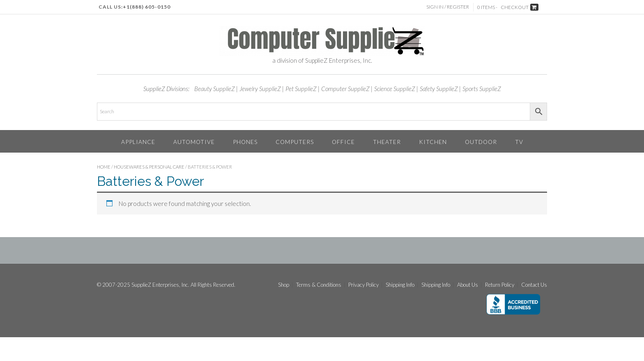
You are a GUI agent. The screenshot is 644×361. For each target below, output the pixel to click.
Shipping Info (400, 285)
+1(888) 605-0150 (147, 7)
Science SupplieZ (395, 89)
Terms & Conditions (319, 285)
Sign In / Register (448, 7)
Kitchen (433, 142)
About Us (468, 285)
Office (343, 142)
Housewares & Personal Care (149, 167)
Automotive (194, 142)
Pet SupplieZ (301, 89)
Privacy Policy (363, 285)
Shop (284, 285)
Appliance (138, 142)
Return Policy (500, 285)
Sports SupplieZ (482, 89)
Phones (245, 142)
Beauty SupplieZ (215, 89)
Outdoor (481, 142)
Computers (295, 142)
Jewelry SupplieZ (260, 89)
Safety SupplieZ (439, 89)
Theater (387, 142)
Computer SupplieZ (345, 89)
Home (104, 167)
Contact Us (534, 285)
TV (519, 142)
